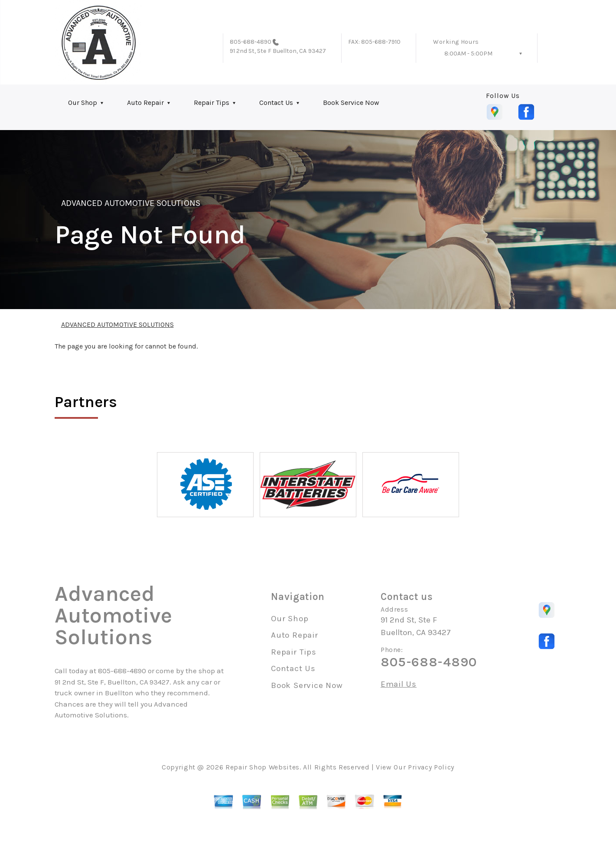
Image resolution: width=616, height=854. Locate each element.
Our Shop (83, 103)
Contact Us (276, 103)
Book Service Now (351, 103)
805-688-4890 (251, 42)
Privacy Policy (431, 767)
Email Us (399, 684)
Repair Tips (212, 103)
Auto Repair (145, 103)
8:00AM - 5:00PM (468, 54)
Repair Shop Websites (262, 767)
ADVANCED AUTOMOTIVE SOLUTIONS (131, 203)
